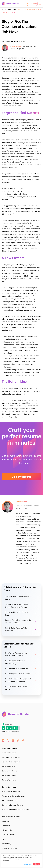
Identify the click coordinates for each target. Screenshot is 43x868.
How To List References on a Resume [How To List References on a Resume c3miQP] (16, 810)
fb (23, 741)
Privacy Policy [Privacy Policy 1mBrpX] (7, 830)
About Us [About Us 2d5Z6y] (5, 821)
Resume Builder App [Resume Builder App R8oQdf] (9, 766)
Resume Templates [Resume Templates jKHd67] (9, 780)
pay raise (5, 63)
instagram (13, 741)
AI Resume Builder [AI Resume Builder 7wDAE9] (9, 753)
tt (18, 741)
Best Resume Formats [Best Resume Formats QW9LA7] (10, 801)
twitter (8, 741)
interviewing (24, 291)
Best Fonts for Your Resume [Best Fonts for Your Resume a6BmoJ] (12, 805)
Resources (12, 9)
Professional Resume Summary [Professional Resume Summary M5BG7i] (14, 796)
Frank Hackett (16, 46)
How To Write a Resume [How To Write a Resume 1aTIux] (11, 762)
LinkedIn (16, 342)
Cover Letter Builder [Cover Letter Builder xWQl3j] (9, 771)
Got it (37, 864)
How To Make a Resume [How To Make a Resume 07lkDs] (11, 791)
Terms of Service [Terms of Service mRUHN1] (8, 835)
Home (4, 9)
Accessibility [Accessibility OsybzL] (6, 844)
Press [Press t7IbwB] (4, 839)
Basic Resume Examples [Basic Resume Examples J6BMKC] (11, 757)
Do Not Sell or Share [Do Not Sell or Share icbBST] (10, 848)
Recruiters (7, 316)
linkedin (3, 741)
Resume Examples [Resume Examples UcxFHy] (9, 775)
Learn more (28, 864)
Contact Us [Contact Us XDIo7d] (6, 826)
